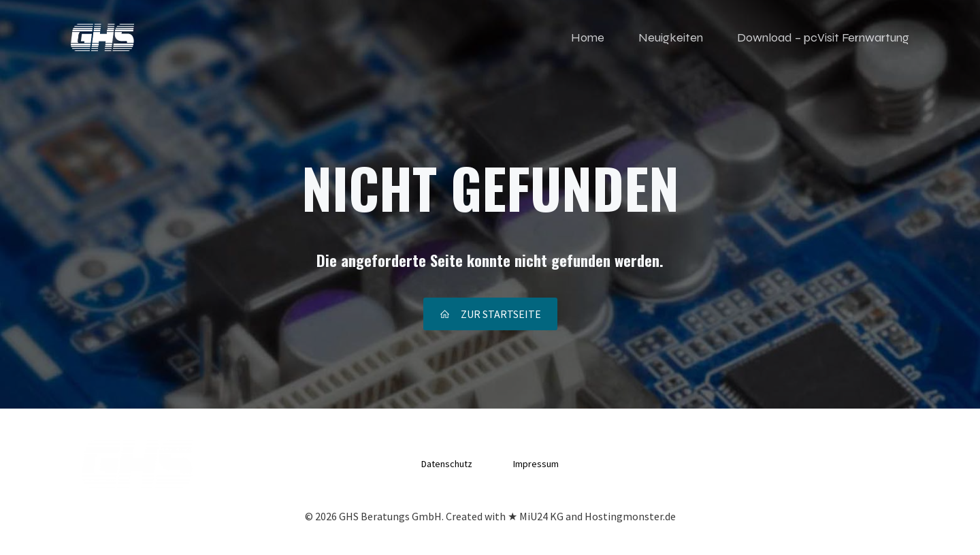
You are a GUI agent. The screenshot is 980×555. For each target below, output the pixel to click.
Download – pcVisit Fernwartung (823, 37)
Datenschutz (447, 464)
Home (588, 37)
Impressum (536, 464)
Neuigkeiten (671, 37)
